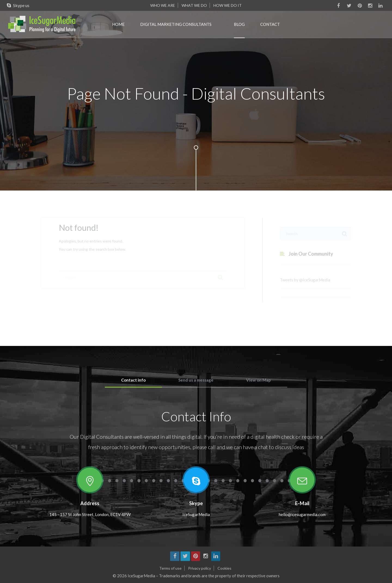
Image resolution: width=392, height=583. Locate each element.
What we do (194, 5)
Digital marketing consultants (176, 24)
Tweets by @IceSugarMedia (305, 283)
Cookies (224, 568)
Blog (239, 24)
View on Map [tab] (258, 380)
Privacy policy (200, 568)
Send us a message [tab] (196, 380)
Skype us (17, 5)
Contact (270, 24)
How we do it (228, 5)
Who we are (163, 5)
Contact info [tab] (133, 380)
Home (118, 24)
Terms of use (170, 568)
